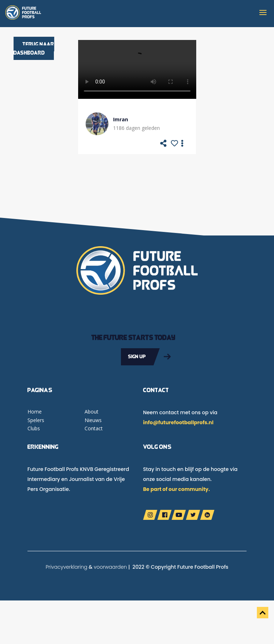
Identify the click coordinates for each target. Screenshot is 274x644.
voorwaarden (110, 567)
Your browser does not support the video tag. (137, 69)
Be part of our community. (176, 489)
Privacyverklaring (67, 567)
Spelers (36, 420)
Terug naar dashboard (34, 48)
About (92, 412)
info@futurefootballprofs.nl (178, 422)
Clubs (34, 428)
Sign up (137, 356)
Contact (94, 428)
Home (35, 412)
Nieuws (93, 420)
